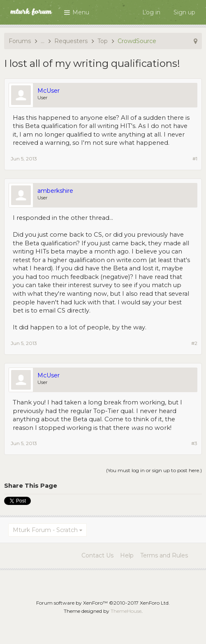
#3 (194, 443)
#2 (194, 343)
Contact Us (97, 555)
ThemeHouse (126, 611)
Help (127, 555)
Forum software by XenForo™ (103, 603)
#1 (195, 159)
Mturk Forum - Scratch (45, 530)
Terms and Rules (164, 555)
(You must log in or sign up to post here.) (154, 470)
